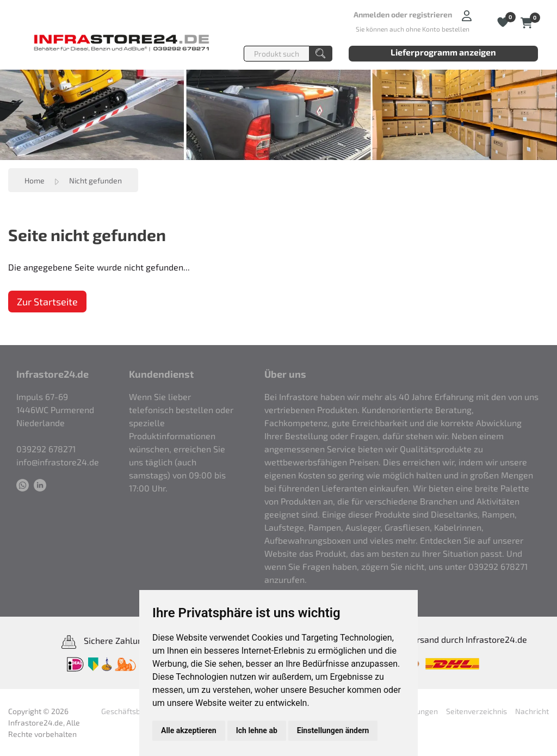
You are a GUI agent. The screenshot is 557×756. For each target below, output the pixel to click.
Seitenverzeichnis (476, 711)
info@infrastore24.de (58, 462)
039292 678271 (46, 449)
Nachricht (532, 711)
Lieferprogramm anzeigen (443, 52)
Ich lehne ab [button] (257, 730)
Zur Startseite (47, 302)
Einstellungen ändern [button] (333, 730)
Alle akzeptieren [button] (189, 730)
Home (35, 180)
